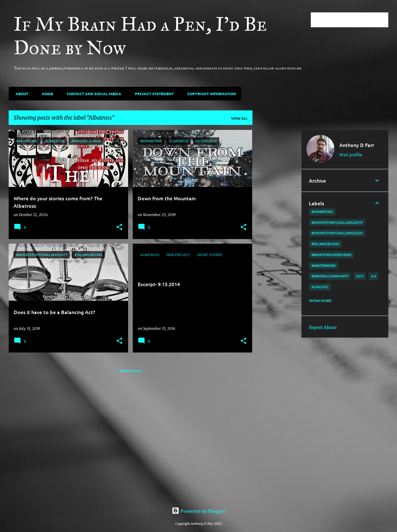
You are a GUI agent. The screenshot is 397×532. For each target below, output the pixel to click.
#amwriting (322, 212)
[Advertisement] (277, 223)
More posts (131, 371)
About (20, 94)
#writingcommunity (330, 276)
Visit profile (351, 154)
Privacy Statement (152, 94)
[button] (119, 227)
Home (46, 94)
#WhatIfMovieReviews (331, 255)
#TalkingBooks (325, 244)
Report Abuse (323, 327)
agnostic (320, 287)
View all (239, 118)
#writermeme (323, 266)
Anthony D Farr (357, 145)
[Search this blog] (356, 20)
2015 (360, 276)
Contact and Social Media (92, 94)
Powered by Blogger (199, 511)
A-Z (374, 276)
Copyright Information (210, 94)
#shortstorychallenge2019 (337, 222)
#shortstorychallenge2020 (337, 233)
